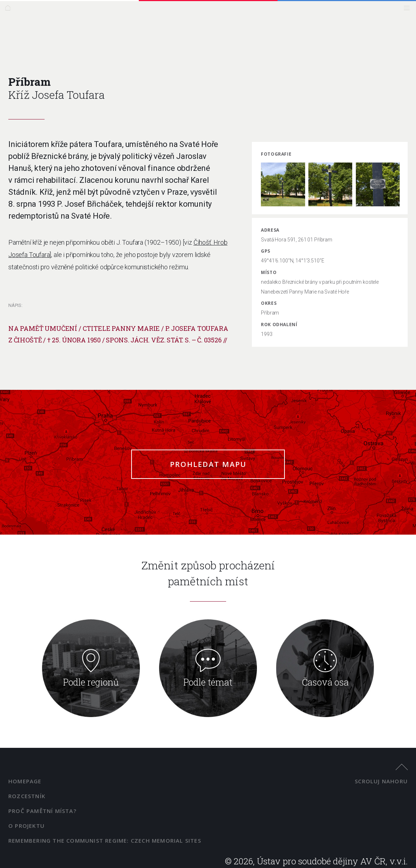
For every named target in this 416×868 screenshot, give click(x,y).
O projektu (26, 826)
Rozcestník (27, 796)
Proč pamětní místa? (42, 811)
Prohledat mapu (208, 464)
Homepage (25, 781)
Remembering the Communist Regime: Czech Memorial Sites (105, 840)
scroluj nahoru (381, 781)
